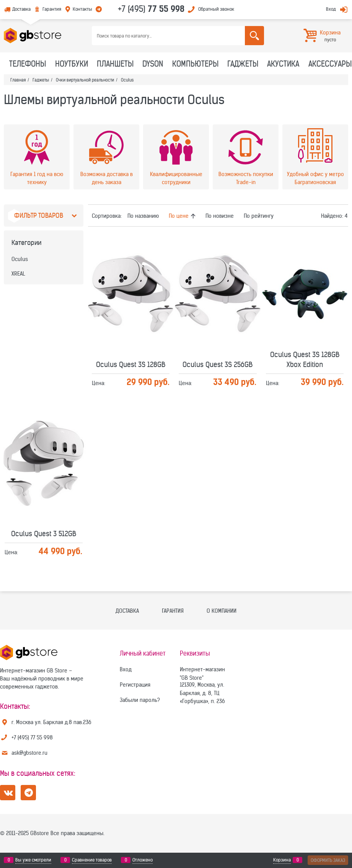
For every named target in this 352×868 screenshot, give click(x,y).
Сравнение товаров (92, 860)
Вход (331, 9)
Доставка (21, 9)
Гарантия (52, 9)
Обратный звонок (216, 9)
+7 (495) (151, 9)
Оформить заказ (328, 860)
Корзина (282, 860)
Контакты (82, 9)
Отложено (143, 860)
